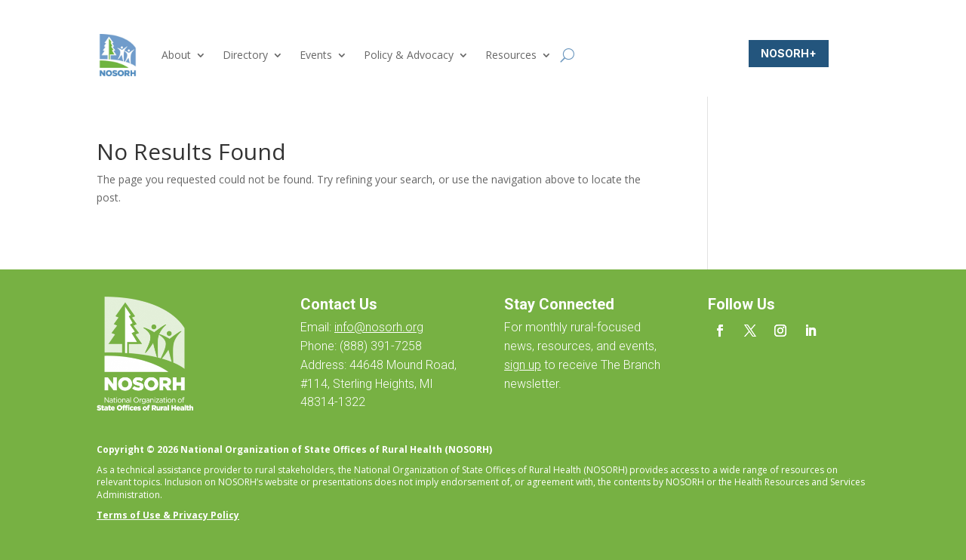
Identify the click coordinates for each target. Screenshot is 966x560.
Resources (511, 55)
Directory (245, 55)
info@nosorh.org (379, 327)
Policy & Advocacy (409, 55)
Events (316, 55)
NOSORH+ (789, 53)
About (176, 55)
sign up (523, 365)
